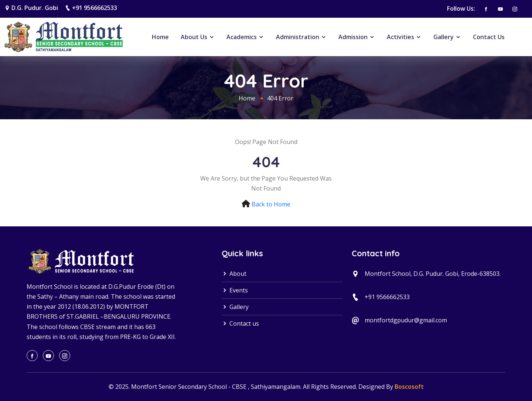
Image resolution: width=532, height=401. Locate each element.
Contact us (240, 323)
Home (160, 37)
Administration (301, 37)
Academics (245, 37)
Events (235, 290)
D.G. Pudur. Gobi (35, 8)
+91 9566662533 (95, 8)
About (234, 274)
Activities (404, 37)
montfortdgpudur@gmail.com (406, 320)
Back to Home (271, 204)
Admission (357, 37)
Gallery (447, 37)
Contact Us (489, 37)
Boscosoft (409, 387)
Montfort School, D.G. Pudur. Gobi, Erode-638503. (433, 274)
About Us (198, 37)
